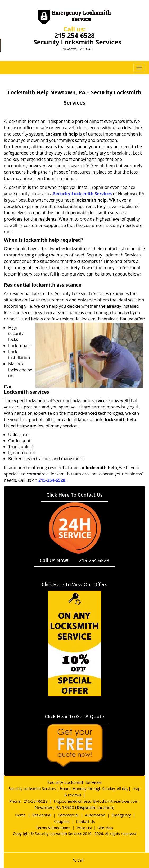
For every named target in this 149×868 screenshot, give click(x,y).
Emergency (121, 815)
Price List (84, 828)
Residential (42, 815)
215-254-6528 (74, 35)
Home (20, 815)
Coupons (62, 821)
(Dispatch (86, 808)
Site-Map (105, 828)
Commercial (68, 815)
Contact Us (86, 821)
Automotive (95, 815)
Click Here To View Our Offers (74, 584)
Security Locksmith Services (83, 194)
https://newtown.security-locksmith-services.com (96, 801)
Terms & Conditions (53, 828)
